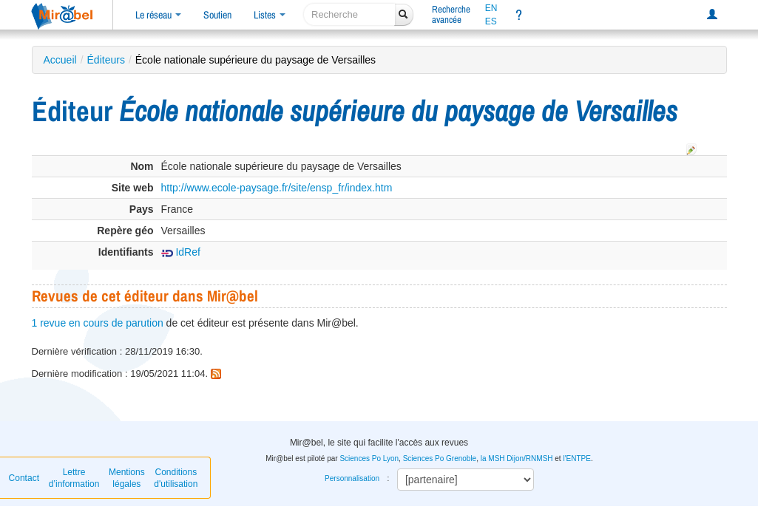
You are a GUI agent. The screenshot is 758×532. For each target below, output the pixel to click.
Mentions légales (127, 478)
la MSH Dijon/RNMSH (517, 458)
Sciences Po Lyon (369, 458)
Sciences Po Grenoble (440, 458)
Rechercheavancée (451, 14)
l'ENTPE (576, 458)
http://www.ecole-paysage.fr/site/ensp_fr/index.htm (277, 188)
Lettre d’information (74, 478)
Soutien (217, 15)
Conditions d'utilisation (176, 478)
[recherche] (349, 14)
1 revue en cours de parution (98, 323)
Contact (24, 478)
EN (491, 8)
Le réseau (158, 15)
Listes (270, 15)
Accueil (60, 60)
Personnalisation (352, 478)
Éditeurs (106, 60)
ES (491, 21)
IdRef (181, 252)
